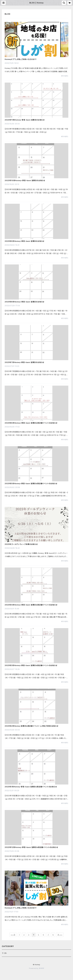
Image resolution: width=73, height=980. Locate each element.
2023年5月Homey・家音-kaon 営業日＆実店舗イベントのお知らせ (31, 484)
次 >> (60, 935)
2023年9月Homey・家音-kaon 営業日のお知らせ (24, 241)
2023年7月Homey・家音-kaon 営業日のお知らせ (24, 362)
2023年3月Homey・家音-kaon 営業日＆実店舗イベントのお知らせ (31, 665)
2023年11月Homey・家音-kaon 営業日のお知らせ (25, 120)
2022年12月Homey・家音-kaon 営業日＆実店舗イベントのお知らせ (31, 847)
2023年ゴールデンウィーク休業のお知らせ (21, 544)
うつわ (4, 953)
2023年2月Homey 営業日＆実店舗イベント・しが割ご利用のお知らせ (31, 726)
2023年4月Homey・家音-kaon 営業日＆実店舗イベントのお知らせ (31, 605)
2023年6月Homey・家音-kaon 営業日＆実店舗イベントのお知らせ (31, 423)
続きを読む (65, 76)
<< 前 (13, 935)
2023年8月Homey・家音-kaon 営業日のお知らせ (24, 302)
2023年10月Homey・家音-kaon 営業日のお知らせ (25, 180)
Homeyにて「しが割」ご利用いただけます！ (21, 59)
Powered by (36, 968)
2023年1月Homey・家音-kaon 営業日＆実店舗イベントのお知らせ (31, 787)
